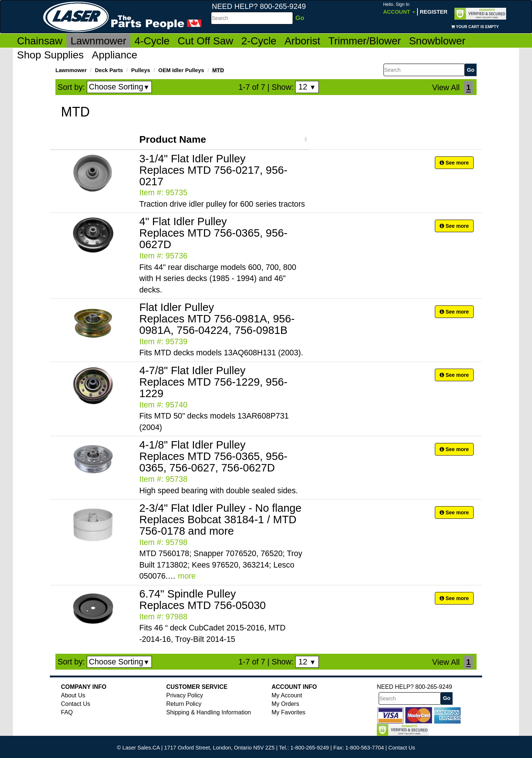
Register (434, 12)
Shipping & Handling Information (209, 712)
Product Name (173, 139)
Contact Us (76, 704)
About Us (73, 695)
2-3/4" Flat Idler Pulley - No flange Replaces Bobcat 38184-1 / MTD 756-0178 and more (220, 519)
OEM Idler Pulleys (181, 70)
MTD (218, 70)
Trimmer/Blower (365, 41)
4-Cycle (152, 41)
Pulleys (141, 70)
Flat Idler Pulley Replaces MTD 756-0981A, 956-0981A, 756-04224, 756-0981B (217, 319)
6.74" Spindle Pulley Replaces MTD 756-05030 (202, 599)
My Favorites (289, 712)
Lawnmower (98, 41)
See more (454, 163)
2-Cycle (259, 41)
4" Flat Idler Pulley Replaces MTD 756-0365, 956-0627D (213, 233)
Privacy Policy (185, 695)
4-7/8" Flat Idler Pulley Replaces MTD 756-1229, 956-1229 (213, 382)
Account (399, 8)
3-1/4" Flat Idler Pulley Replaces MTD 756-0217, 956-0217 (213, 170)
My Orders (285, 704)
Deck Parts (109, 70)
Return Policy (184, 704)
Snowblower (437, 41)
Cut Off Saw (205, 41)
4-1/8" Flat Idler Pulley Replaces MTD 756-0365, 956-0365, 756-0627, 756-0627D (213, 456)
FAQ (67, 712)
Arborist (302, 41)
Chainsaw (40, 41)
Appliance (115, 55)
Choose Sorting (120, 87)
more (187, 576)
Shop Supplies (50, 55)
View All (446, 88)
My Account (287, 695)
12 (307, 87)
